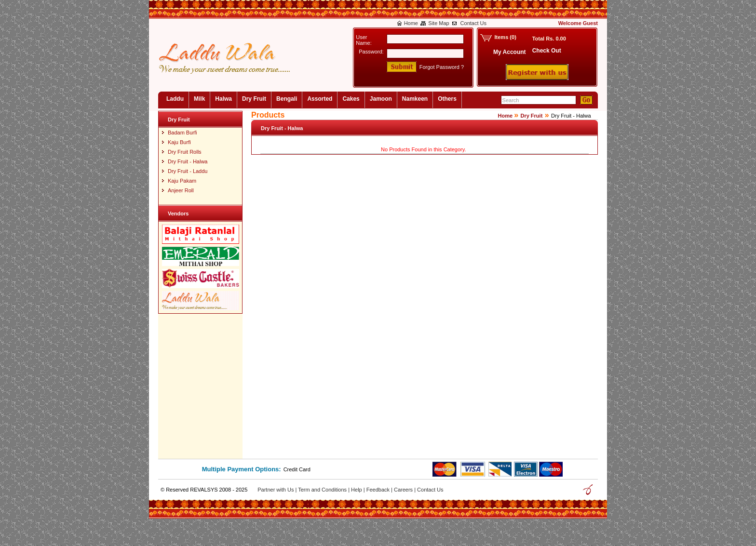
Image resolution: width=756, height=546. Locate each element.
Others (447, 99)
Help (357, 490)
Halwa (223, 99)
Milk (199, 99)
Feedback (379, 490)
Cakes (351, 99)
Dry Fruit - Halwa (188, 161)
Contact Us (473, 23)
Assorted (320, 99)
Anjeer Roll (181, 190)
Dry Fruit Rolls (185, 152)
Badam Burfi (182, 133)
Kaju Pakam (182, 181)
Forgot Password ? (442, 67)
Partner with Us (276, 490)
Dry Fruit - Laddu (188, 171)
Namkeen (415, 99)
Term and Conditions (323, 490)
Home (411, 23)
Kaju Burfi (179, 142)
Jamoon (381, 99)
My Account (510, 52)
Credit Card (297, 469)
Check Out (547, 51)
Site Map (439, 23)
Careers (404, 490)
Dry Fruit (254, 99)
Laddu (175, 99)
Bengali (287, 99)
